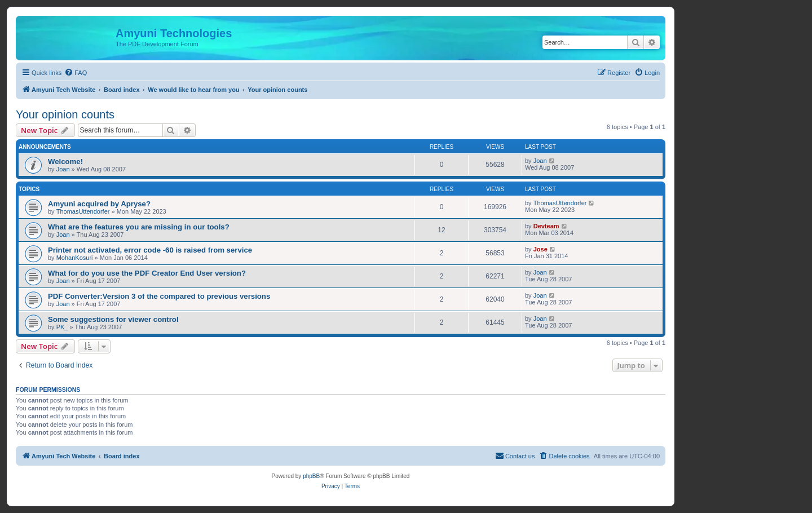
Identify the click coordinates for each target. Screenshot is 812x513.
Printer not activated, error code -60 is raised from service (150, 250)
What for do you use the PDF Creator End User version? (147, 273)
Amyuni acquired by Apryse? (99, 204)
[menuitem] (76, 73)
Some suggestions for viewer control (113, 319)
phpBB (311, 476)
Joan (63, 169)
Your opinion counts (65, 114)
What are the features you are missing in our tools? (139, 227)
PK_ (62, 327)
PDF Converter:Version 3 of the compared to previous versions (159, 296)
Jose (540, 249)
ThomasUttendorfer (83, 211)
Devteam (546, 226)
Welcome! (65, 162)
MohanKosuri (75, 258)
